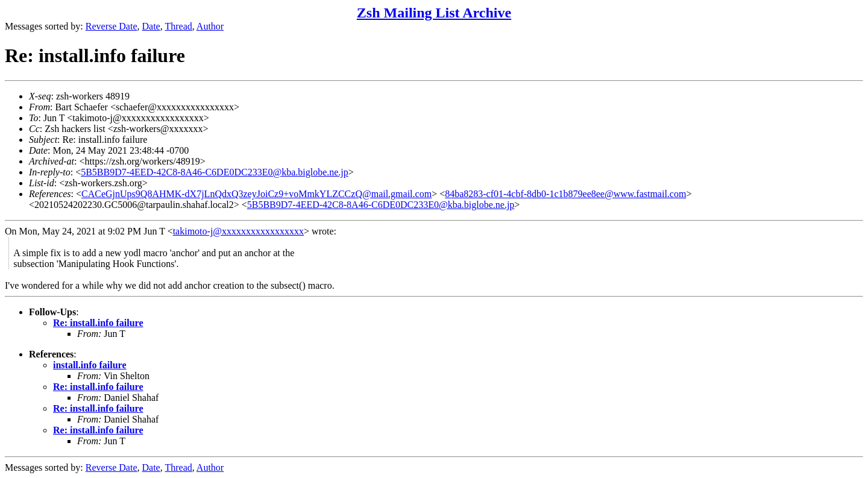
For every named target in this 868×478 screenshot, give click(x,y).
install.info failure (90, 365)
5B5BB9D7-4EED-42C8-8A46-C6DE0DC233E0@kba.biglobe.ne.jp (215, 172)
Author (210, 26)
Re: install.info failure (98, 323)
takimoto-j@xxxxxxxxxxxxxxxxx (238, 231)
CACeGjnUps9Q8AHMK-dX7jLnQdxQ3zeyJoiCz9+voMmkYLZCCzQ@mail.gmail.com (256, 194)
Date (151, 26)
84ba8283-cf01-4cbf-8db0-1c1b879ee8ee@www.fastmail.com (565, 194)
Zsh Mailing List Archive (434, 13)
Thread (178, 26)
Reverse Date (112, 26)
